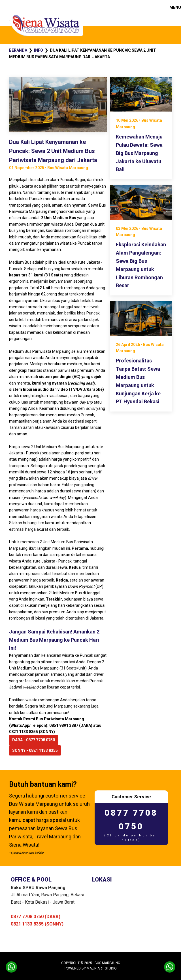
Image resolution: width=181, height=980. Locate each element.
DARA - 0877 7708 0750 (34, 740)
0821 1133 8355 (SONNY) (37, 924)
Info (39, 50)
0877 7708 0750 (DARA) (36, 917)
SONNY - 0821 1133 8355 (35, 750)
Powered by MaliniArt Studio (91, 968)
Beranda (18, 50)
